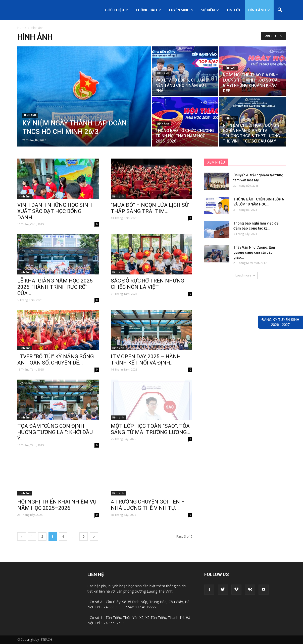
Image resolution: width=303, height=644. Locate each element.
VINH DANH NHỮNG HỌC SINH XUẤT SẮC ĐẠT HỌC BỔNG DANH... (55, 211)
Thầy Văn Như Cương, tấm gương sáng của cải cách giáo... (254, 252)
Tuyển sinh (181, 10)
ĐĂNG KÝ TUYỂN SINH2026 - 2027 (280, 322)
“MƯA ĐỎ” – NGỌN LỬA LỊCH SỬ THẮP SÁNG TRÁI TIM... (150, 208)
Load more (245, 275)
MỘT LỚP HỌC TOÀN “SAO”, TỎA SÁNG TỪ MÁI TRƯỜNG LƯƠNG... (151, 429)
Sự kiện (210, 10)
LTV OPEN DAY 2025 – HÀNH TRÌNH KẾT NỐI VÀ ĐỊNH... (146, 360)
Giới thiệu (117, 10)
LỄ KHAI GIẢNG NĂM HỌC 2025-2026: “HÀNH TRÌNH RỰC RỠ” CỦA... (56, 287)
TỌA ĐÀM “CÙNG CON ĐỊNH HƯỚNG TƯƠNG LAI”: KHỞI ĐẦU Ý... (55, 432)
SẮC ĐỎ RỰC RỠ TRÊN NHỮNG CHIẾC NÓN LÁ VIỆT (147, 284)
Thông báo (148, 10)
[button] (280, 10)
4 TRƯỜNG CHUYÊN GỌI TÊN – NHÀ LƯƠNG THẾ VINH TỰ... (148, 505)
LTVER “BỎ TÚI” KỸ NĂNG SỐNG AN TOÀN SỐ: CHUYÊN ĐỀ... (56, 360)
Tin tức (234, 10)
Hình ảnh (259, 10)
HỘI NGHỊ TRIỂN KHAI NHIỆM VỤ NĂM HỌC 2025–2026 (57, 505)
